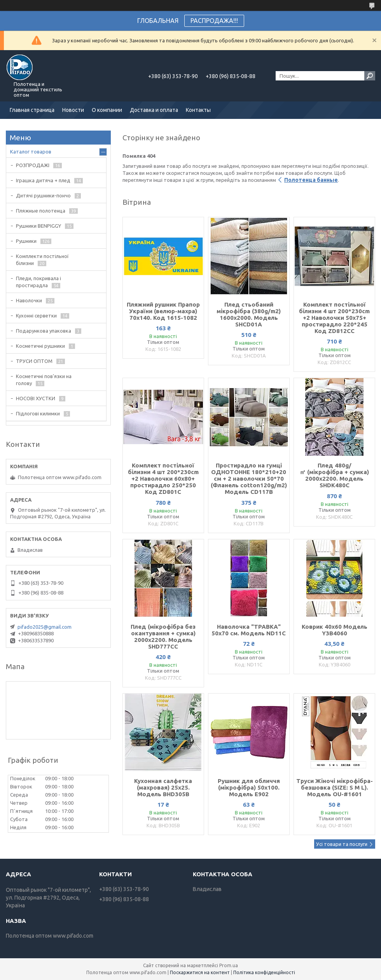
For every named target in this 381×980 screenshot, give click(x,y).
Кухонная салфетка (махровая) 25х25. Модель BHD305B (163, 787)
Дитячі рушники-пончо (43, 195)
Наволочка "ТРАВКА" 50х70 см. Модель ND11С (249, 630)
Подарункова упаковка (44, 331)
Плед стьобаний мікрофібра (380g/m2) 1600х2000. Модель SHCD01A (249, 314)
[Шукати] (370, 76)
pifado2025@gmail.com (45, 627)
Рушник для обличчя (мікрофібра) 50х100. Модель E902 (249, 787)
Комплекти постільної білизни (42, 260)
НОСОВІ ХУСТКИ (36, 398)
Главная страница (32, 110)
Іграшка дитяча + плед (43, 180)
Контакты (198, 110)
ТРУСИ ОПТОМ (34, 361)
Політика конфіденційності (264, 972)
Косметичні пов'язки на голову (44, 380)
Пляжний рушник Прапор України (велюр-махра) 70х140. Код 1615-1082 (163, 311)
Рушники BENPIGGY (38, 226)
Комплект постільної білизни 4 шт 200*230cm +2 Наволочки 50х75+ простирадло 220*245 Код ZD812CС (334, 318)
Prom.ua (229, 965)
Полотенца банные (311, 180)
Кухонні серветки (36, 316)
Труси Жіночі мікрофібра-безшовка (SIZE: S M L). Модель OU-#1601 (335, 787)
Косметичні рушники (40, 346)
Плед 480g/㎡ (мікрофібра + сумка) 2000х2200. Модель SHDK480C (334, 475)
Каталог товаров (31, 152)
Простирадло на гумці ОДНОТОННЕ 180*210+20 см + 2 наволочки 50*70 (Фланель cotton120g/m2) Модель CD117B (249, 479)
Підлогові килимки (38, 413)
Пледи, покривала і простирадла (38, 282)
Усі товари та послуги (342, 844)
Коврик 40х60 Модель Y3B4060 (335, 630)
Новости (73, 110)
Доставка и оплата (154, 110)
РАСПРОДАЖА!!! (214, 21)
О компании (107, 110)
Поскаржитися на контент (200, 972)
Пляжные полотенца (41, 211)
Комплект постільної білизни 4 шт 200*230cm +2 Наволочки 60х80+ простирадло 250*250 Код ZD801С (163, 479)
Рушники (26, 241)
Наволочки (29, 300)
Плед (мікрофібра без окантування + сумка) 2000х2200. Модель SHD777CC (163, 636)
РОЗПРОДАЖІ (33, 165)
